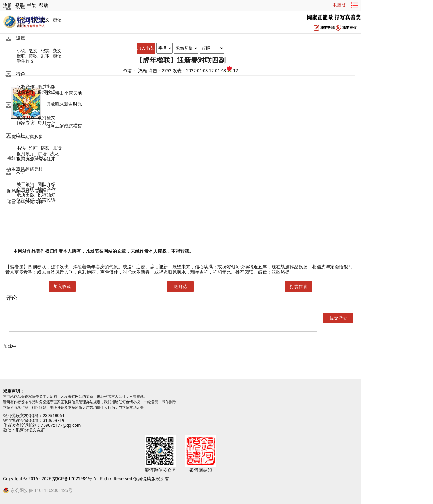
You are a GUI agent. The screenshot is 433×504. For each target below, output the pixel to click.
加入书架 (146, 48)
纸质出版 (47, 87)
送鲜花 (180, 286)
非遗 (57, 148)
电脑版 (339, 5)
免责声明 (26, 190)
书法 (21, 148)
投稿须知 (47, 195)
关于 (20, 172)
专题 (20, 105)
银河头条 (26, 118)
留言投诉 (47, 200)
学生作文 (26, 61)
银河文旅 (26, 159)
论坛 (20, 136)
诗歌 (33, 56)
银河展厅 (26, 154)
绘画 (33, 148)
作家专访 (26, 123)
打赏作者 (299, 286)
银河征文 (47, 118)
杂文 (57, 51)
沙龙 (54, 154)
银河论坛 (47, 92)
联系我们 (26, 200)
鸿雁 (143, 71)
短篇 (20, 38)
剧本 (21, 25)
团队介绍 (47, 185)
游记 (57, 20)
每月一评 (47, 123)
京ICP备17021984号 (72, 479)
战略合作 (26, 92)
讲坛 (42, 154)
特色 (20, 74)
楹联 (21, 56)
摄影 (45, 148)
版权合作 (26, 87)
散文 (45, 20)
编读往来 (47, 159)
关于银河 (26, 185)
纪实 (33, 20)
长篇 (20, 7)
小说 (21, 20)
